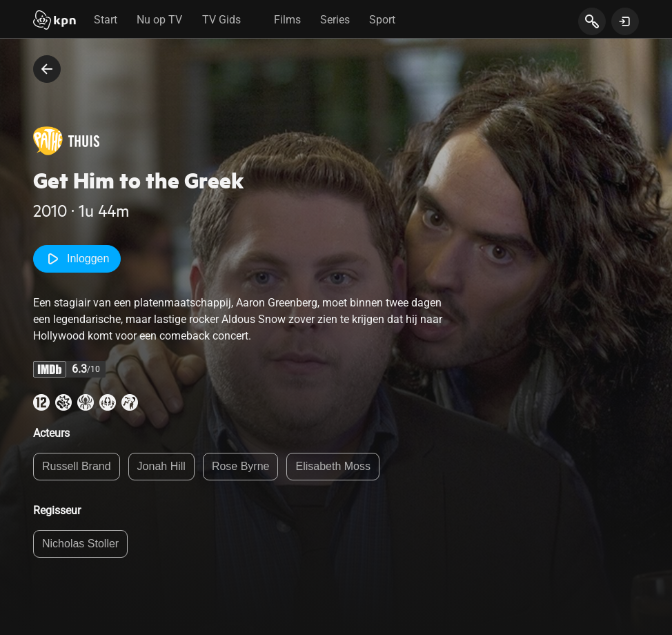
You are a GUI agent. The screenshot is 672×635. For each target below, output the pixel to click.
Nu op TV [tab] (159, 20)
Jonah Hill (161, 466)
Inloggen (77, 259)
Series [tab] (335, 20)
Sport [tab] (382, 20)
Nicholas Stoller (80, 544)
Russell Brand (77, 466)
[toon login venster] (625, 21)
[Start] (55, 21)
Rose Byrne (241, 466)
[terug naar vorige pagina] (47, 69)
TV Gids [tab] (221, 20)
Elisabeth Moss (333, 466)
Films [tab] (287, 20)
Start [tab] (106, 20)
